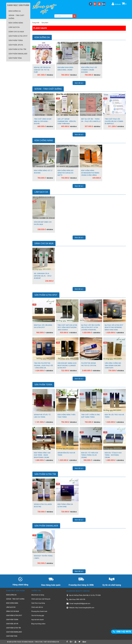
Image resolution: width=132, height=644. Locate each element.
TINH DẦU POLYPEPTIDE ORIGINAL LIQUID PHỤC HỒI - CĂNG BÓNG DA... (43, 365)
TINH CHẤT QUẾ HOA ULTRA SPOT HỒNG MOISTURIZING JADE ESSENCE (67, 327)
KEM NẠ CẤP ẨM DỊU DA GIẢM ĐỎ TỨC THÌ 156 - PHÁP (42, 70)
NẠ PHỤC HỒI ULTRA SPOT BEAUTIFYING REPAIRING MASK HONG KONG (114, 327)
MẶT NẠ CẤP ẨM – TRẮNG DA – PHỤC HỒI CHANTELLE (91, 120)
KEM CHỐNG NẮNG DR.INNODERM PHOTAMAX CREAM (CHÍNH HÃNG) (90, 173)
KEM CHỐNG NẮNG (44, 140)
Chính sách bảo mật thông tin (41, 599)
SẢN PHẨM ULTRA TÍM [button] (17, 49)
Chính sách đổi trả (37, 607)
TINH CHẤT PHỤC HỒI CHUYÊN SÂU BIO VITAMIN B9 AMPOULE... (114, 121)
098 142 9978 (124, 632)
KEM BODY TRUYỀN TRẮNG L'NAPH (43, 557)
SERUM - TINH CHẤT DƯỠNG (48, 89)
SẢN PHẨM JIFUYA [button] (16, 45)
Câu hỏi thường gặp (38, 615)
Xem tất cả (79, 83)
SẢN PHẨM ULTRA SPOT (46, 295)
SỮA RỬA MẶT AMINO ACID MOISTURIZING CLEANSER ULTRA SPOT (67, 365)
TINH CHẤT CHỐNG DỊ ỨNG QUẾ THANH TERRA (90, 416)
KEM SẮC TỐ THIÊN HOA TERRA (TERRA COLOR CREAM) (90, 455)
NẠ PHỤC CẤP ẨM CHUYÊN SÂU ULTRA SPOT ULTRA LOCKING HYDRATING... (91, 327)
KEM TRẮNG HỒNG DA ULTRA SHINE (65, 505)
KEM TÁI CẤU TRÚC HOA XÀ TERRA (114, 416)
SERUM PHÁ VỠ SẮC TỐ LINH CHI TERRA (42, 416)
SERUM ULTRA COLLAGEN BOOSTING (43, 505)
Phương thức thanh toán (39, 611)
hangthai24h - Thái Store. (33, 642)
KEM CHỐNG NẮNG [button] (16, 23)
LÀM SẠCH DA (41, 192)
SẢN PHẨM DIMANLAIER (46, 526)
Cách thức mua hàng (38, 603)
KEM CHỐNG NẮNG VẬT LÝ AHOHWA (43, 172)
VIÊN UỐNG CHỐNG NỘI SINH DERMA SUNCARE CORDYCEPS (113, 365)
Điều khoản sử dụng (38, 595)
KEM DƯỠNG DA (42, 37)
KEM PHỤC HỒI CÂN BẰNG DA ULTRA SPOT (43, 326)
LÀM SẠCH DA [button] (14, 27)
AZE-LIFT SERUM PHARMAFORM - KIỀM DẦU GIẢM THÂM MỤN (67, 121)
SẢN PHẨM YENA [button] (15, 58)
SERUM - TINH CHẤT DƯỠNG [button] (16, 17)
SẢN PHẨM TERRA (43, 385)
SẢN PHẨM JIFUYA (12, 624)
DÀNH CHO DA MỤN (44, 243)
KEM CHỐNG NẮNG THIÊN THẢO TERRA (66, 416)
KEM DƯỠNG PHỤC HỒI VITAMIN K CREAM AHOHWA (89, 70)
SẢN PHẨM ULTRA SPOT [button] (18, 36)
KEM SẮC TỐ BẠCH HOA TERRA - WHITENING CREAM (113, 455)
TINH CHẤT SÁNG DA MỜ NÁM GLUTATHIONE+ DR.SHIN (43, 121)
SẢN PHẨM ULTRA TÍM (45, 474)
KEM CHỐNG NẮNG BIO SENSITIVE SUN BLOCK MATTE (65, 173)
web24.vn (55, 642)
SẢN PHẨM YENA (12, 636)
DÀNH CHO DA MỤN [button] (16, 32)
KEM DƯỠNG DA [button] (15, 11)
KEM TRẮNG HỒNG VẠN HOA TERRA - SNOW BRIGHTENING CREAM (42, 455)
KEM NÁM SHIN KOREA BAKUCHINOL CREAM (65, 69)
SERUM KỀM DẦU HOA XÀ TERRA (66, 454)
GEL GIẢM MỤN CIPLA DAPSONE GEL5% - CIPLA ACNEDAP (43, 276)
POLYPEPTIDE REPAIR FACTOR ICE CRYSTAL (89, 364)
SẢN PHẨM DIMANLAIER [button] (18, 54)
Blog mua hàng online (38, 624)
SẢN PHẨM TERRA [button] (16, 40)
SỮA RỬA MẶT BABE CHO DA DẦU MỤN (43, 223)
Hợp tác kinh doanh (38, 620)
